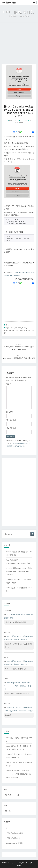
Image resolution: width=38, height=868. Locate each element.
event (24, 328)
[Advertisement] (19, 44)
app (8, 328)
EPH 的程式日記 (9, 2)
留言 (9, 384)
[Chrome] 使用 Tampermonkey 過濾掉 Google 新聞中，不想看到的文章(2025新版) (19, 571)
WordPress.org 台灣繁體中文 (16, 843)
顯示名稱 (10, 412)
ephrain (24, 120)
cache (12, 328)
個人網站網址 (11, 428)
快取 (30, 330)
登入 (7, 828)
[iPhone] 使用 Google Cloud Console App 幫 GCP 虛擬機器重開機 (19, 347)
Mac (8, 325)
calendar (18, 328)
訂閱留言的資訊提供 (13, 838)
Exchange (7, 330)
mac (13, 330)
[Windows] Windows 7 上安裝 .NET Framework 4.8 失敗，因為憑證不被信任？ (18, 686)
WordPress (26, 863)
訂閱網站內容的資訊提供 (14, 833)
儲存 (25, 330)
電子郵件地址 (11, 420)
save (17, 330)
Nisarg (19, 865)
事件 (21, 330)
